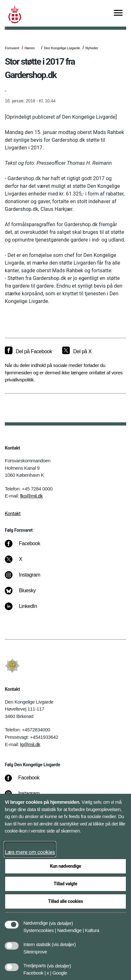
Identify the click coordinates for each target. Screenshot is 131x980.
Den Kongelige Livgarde (62, 48)
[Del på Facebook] (28, 352)
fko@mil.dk (32, 496)
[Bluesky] (25, 594)
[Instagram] (27, 578)
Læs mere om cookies (30, 852)
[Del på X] (77, 352)
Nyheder (92, 48)
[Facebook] (27, 547)
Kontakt (13, 514)
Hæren (29, 48)
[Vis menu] (118, 13)
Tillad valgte (66, 884)
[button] (61, 920)
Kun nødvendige (66, 866)
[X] (21, 562)
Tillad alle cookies (65, 901)
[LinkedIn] (25, 610)
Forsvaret (12, 48)
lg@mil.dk (30, 744)
